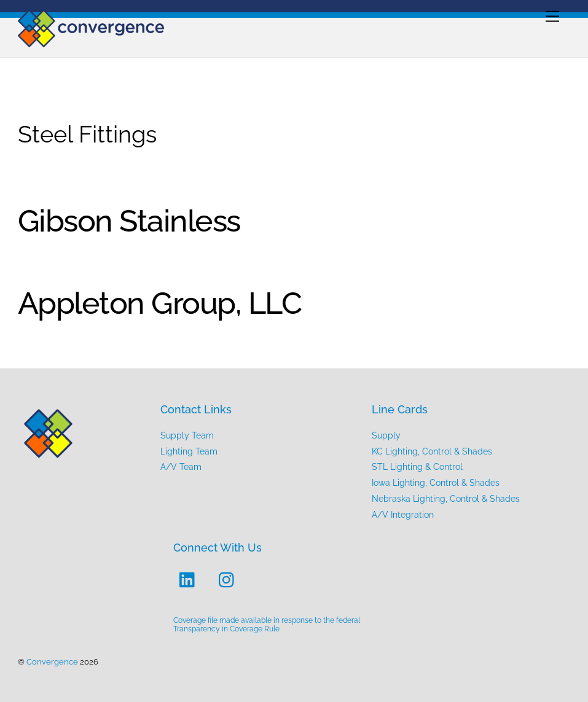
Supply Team (187, 435)
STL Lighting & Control (417, 466)
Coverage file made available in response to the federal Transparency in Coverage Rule (267, 625)
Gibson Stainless (129, 221)
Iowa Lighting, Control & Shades (436, 482)
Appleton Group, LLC (160, 303)
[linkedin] (190, 579)
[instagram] (229, 579)
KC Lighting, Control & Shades (432, 451)
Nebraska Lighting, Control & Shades (446, 498)
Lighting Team (189, 451)
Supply (386, 435)
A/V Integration (403, 514)
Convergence (52, 662)
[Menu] (552, 17)
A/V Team (181, 466)
